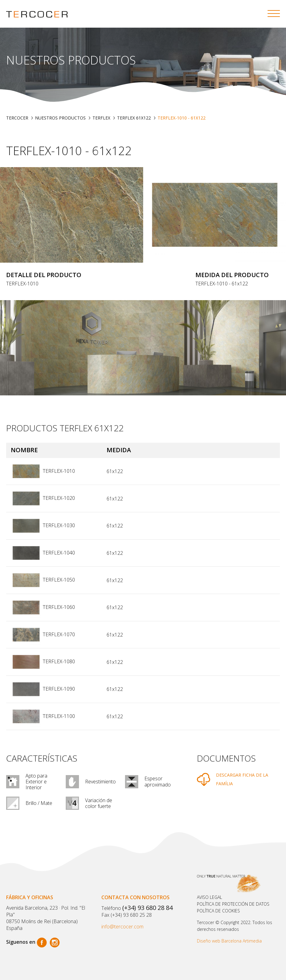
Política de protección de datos (233, 904)
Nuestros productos (60, 118)
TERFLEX (101, 118)
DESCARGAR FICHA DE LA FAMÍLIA (242, 779)
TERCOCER (17, 118)
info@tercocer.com (122, 927)
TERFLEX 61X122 (134, 118)
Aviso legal (210, 897)
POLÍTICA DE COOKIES (218, 911)
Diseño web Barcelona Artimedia (229, 941)
